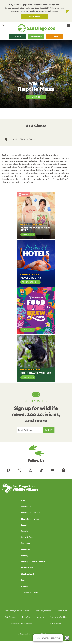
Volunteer (25, 586)
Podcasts (24, 531)
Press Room (25, 543)
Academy (25, 556)
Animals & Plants (27, 537)
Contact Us (40, 617)
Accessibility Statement (44, 611)
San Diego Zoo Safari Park (31, 513)
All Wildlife (34, 97)
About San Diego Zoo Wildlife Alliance (17, 611)
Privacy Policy (62, 611)
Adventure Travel (28, 568)
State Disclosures (11, 617)
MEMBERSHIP (36, 37)
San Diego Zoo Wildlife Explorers (33, 562)
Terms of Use (26, 617)
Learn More (34, 17)
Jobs (23, 580)
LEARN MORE (27, 235)
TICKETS (55, 37)
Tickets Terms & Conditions (58, 617)
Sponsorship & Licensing (30, 592)
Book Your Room (30, 282)
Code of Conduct (56, 624)
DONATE (17, 37)
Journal (24, 525)
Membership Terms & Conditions (21, 624)
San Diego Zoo (26, 507)
